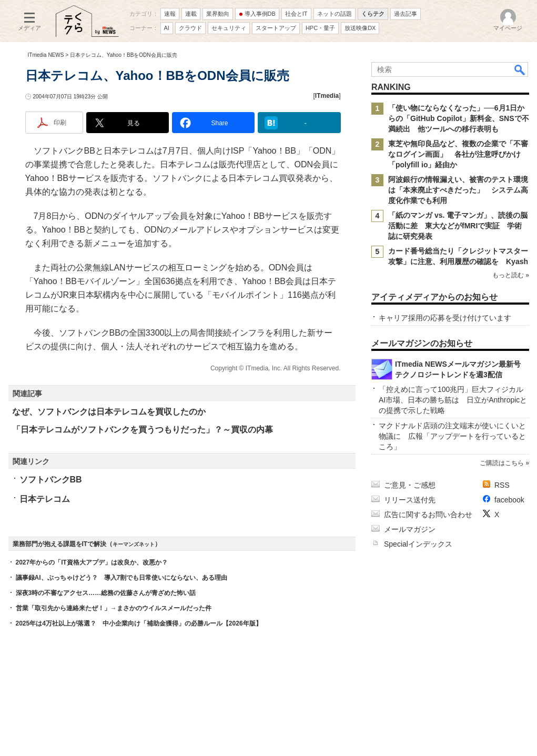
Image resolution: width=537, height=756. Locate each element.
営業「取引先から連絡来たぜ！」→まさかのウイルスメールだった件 (114, 608)
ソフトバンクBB (51, 480)
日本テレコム (45, 499)
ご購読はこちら (501, 463)
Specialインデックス (418, 544)
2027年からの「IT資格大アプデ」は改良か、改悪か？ (92, 562)
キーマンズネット (134, 544)
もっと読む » (510, 275)
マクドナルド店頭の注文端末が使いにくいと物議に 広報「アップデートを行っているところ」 (452, 436)
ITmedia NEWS (46, 55)
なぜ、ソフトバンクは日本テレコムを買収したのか (109, 412)
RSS (502, 485)
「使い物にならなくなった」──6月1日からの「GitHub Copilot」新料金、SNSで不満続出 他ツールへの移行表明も (459, 118)
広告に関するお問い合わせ (428, 515)
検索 (520, 69)
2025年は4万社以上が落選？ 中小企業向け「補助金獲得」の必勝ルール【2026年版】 (139, 623)
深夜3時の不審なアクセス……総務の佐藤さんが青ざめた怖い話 (106, 593)
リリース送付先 (410, 500)
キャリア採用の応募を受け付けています (445, 318)
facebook (509, 500)
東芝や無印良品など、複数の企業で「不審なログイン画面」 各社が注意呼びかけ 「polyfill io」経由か (458, 154)
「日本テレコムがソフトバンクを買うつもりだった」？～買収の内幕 (143, 430)
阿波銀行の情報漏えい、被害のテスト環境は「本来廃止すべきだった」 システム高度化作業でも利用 (458, 190)
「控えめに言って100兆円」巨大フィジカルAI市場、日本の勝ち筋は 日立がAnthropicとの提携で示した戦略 (453, 400)
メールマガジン (410, 529)
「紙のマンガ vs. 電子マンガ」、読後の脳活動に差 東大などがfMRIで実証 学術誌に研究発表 (458, 226)
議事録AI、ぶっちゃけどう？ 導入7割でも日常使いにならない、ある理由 (122, 578)
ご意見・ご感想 (410, 485)
